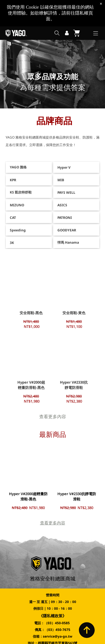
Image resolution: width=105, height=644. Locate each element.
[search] (57, 34)
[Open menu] (96, 33)
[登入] (67, 33)
